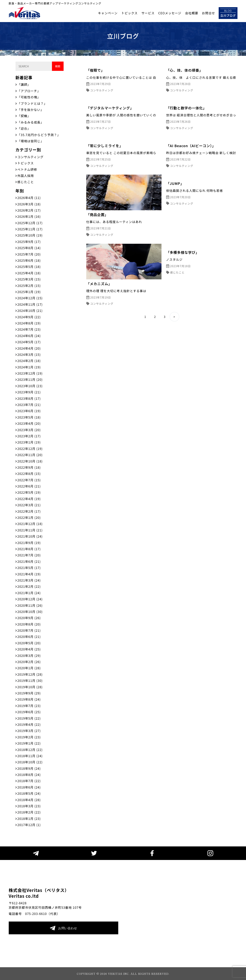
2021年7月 (29, 555)
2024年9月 (29, 317)
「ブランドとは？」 (32, 103)
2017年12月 (29, 825)
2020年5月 (29, 643)
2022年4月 (29, 499)
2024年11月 (30, 304)
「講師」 (24, 84)
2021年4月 (29, 574)
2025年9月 (29, 242)
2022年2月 (29, 511)
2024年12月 (30, 298)
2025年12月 (30, 223)
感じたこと (26, 182)
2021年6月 (29, 561)
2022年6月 (29, 486)
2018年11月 (30, 756)
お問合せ (208, 13)
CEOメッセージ (170, 13)
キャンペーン (108, 13)
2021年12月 (30, 524)
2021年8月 (29, 549)
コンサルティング (31, 157)
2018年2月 (29, 812)
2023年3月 (29, 430)
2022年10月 (30, 461)
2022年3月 (29, 505)
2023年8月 (29, 398)
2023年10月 (30, 386)
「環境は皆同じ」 (31, 141)
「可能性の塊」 (29, 97)
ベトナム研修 (27, 169)
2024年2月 (29, 361)
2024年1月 (29, 367)
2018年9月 (29, 768)
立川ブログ (228, 13)
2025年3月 (29, 279)
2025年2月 (29, 286)
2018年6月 (29, 787)
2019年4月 (29, 724)
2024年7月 (29, 329)
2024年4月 (29, 348)
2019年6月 (29, 712)
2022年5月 (29, 492)
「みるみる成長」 (31, 122)
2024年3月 (29, 354)
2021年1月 (29, 593)
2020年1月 (29, 668)
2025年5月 (29, 267)
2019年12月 (30, 674)
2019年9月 (29, 693)
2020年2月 (29, 662)
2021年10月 (30, 536)
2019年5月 (29, 718)
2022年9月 (29, 467)
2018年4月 (29, 800)
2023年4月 (29, 423)
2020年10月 (30, 612)
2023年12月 (30, 373)
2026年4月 (29, 198)
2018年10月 (30, 762)
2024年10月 (30, 311)
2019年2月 (29, 737)
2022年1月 (29, 517)
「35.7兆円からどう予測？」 (39, 135)
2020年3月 (29, 656)
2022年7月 (29, 480)
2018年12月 (30, 750)
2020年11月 (30, 605)
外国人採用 (26, 176)
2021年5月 (29, 568)
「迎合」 (24, 128)
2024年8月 (29, 323)
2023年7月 (29, 405)
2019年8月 (29, 699)
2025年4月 (29, 273)
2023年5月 (29, 417)
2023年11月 (30, 379)
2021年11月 (30, 530)
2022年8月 (29, 474)
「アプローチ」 (29, 91)
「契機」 (24, 116)
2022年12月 (30, 449)
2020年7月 (29, 630)
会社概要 (192, 13)
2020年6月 (29, 637)
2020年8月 (29, 624)
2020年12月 (30, 599)
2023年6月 (29, 411)
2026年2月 (29, 210)
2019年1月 (29, 743)
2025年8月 (29, 248)
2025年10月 (30, 235)
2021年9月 (29, 543)
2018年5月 (29, 793)
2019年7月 (29, 706)
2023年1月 (29, 442)
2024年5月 (29, 342)
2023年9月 (29, 392)
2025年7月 (29, 254)
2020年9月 (29, 618)
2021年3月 (29, 580)
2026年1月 (29, 216)
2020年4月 (29, 649)
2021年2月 (29, 586)
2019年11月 (30, 681)
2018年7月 (29, 781)
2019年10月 (30, 687)
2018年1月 (29, 819)
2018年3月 (29, 806)
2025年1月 (29, 292)
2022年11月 (30, 455)
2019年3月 (29, 731)
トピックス (130, 13)
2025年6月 (29, 260)
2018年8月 (29, 775)
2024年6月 (29, 336)
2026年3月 (29, 204)
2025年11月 (30, 229)
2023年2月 (29, 436)
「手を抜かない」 (31, 110)
